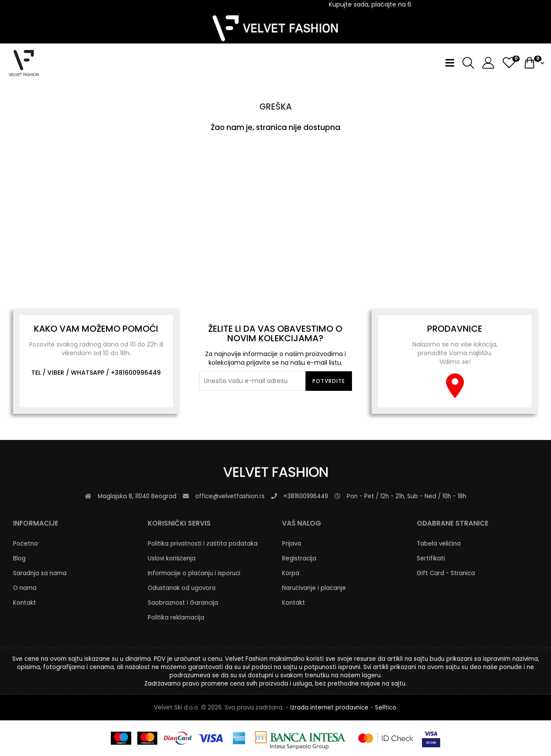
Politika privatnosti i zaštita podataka (203, 544)
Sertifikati (431, 558)
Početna (25, 544)
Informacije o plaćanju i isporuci (194, 573)
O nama (25, 588)
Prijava (292, 544)
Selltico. (386, 708)
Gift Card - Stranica (446, 573)
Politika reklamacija (176, 618)
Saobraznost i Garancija (183, 603)
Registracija (299, 558)
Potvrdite (329, 381)
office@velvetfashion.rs (230, 496)
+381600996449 (136, 373)
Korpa (291, 573)
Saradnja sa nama (40, 573)
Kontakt (25, 603)
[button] (485, 63)
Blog (19, 558)
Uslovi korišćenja (172, 558)
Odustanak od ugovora (182, 588)
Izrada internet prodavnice (329, 708)
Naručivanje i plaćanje (314, 588)
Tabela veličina (439, 544)
